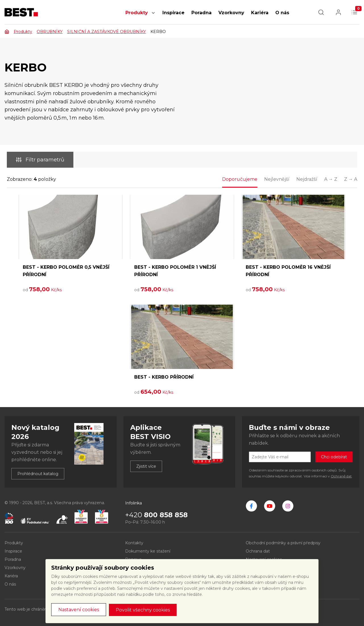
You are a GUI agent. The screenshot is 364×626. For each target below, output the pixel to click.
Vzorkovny (231, 13)
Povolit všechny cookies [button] (143, 610)
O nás (282, 13)
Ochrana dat (258, 551)
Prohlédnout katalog (38, 474)
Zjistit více (146, 466)
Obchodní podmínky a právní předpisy (283, 543)
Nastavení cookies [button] (79, 610)
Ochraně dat (341, 476)
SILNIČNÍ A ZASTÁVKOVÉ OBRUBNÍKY (106, 32)
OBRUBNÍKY (50, 32)
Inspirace (173, 13)
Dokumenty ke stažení (148, 551)
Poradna (201, 13)
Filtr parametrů (40, 160)
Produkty (137, 13)
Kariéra (260, 13)
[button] (153, 16)
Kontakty (134, 543)
